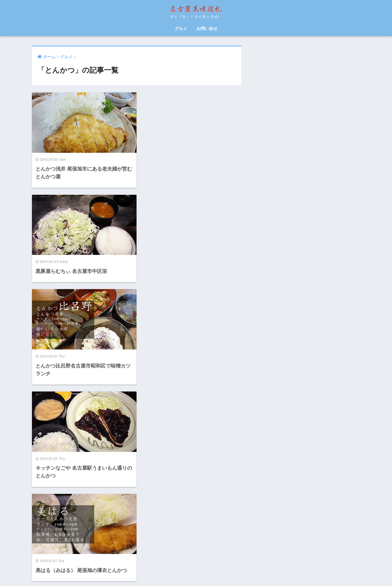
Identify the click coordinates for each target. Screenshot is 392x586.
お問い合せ (207, 29)
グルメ (181, 29)
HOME (196, 563)
